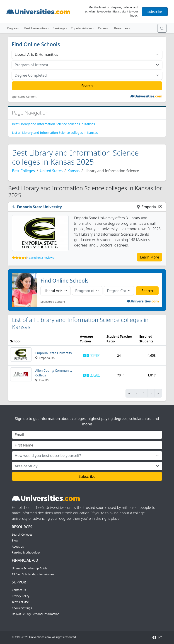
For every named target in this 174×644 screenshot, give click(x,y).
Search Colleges (22, 535)
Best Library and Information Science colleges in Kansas (53, 124)
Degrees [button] (13, 28)
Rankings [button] (59, 28)
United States (51, 171)
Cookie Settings (22, 608)
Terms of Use (20, 602)
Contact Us (19, 590)
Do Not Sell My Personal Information (36, 614)
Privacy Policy (21, 596)
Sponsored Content (24, 97)
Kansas (74, 171)
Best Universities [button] (36, 28)
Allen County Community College (54, 373)
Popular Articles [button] (82, 28)
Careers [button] (103, 28)
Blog (15, 540)
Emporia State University (39, 207)
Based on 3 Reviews (41, 258)
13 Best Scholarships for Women (33, 574)
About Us (18, 547)
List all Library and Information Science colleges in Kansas (55, 133)
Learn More (150, 257)
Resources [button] (121, 28)
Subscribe (155, 12)
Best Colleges (23, 171)
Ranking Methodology (26, 553)
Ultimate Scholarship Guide (30, 568)
